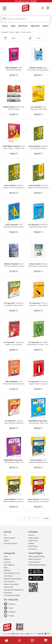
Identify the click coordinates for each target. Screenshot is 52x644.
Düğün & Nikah (34, 538)
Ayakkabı (7, 559)
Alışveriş (5, 26)
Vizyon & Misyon (10, 538)
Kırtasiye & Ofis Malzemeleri (14, 590)
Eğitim (18, 32)
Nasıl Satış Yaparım (11, 543)
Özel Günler (33, 549)
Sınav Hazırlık (26, 32)
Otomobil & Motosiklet (12, 595)
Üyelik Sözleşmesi (35, 559)
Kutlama (46, 26)
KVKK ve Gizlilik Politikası (37, 556)
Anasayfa (5, 32)
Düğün (13, 26)
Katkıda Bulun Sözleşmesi (37, 565)
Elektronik (7, 570)
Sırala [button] (39, 38)
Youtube (9, 616)
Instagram (10, 612)
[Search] (26, 19)
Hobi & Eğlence (9, 565)
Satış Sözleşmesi (34, 562)
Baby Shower (23, 26)
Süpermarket (8, 587)
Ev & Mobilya (8, 576)
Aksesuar (7, 562)
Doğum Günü (35, 26)
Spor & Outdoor (10, 581)
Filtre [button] (13, 38)
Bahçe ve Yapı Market (11, 584)
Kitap (12, 32)
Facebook (10, 604)
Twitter (9, 608)
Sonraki (46, 518)
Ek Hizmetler (8, 593)
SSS (5, 535)
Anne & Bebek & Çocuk (12, 573)
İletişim (6, 541)
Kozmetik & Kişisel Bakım (13, 579)
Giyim (6, 556)
